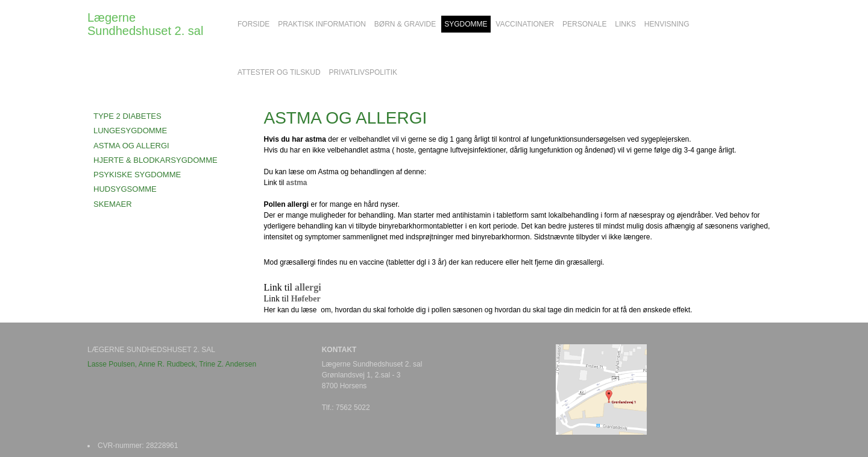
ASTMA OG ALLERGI (131, 146)
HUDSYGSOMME (125, 189)
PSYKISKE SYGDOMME (137, 175)
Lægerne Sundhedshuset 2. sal (145, 24)
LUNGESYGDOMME (130, 131)
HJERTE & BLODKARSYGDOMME (156, 160)
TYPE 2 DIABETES (127, 116)
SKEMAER (113, 204)
